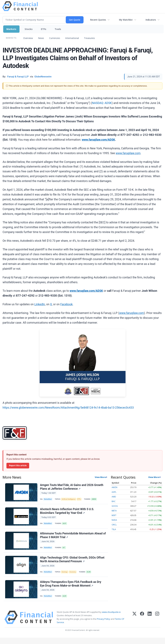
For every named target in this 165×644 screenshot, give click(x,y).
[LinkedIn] (150, 624)
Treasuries (89, 38)
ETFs (44, 29)
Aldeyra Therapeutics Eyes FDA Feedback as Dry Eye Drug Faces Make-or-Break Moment (71, 589)
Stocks (29, 29)
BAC (114, 501)
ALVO (66, 525)
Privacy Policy (103, 625)
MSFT (114, 515)
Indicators (151, 20)
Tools (58, 29)
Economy (74, 576)
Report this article (18, 465)
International (72, 38)
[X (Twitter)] (134, 624)
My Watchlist (126, 20)
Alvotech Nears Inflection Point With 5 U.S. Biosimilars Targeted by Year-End (67, 513)
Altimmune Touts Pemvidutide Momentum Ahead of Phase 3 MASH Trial (72, 538)
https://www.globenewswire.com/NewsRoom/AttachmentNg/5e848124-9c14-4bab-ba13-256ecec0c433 (68, 408)
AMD (114, 497)
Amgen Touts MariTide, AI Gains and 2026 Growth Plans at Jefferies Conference (72, 487)
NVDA (114, 520)
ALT (65, 551)
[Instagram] (157, 624)
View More (100, 477)
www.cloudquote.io (111, 618)
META (114, 511)
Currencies (55, 38)
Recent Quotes (98, 20)
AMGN (97, 500)
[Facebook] (142, 624)
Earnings (66, 576)
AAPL (114, 492)
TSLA (114, 529)
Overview (28, 38)
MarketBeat (49, 500)
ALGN (91, 576)
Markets (11, 29)
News (41, 38)
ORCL (114, 525)
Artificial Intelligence (70, 500)
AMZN (114, 487)
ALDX (66, 602)
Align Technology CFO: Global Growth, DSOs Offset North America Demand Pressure (73, 564)
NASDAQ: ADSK (102, 103)
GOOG (115, 506)
